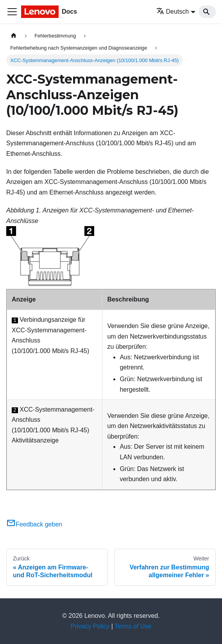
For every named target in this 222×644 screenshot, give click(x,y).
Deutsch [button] (173, 12)
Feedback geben (34, 524)
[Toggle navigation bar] (12, 12)
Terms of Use (133, 626)
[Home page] (14, 36)
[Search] (207, 12)
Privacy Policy (90, 626)
